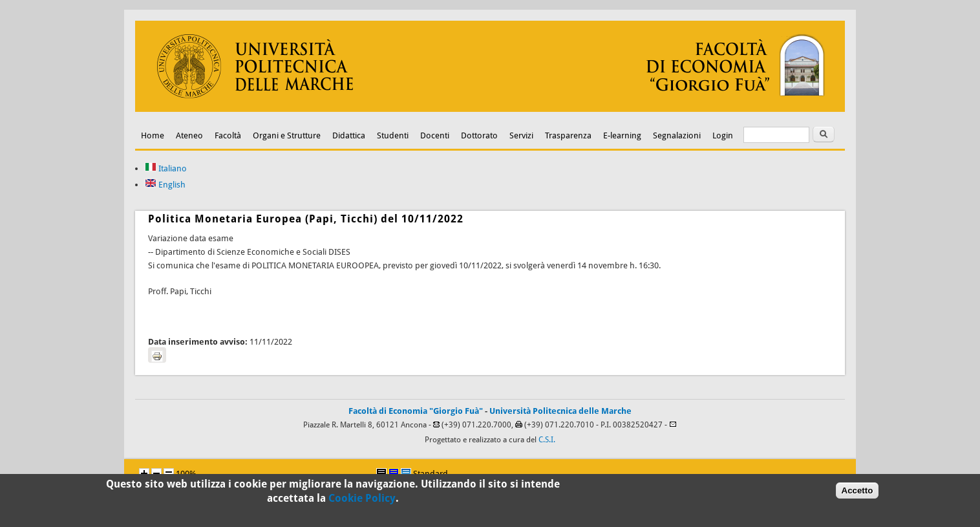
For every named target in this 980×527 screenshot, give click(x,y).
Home (153, 135)
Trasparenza (568, 135)
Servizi (521, 135)
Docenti (435, 135)
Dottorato (479, 135)
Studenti (393, 135)
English (165, 185)
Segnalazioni (677, 135)
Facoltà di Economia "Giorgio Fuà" (416, 411)
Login (723, 135)
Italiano (166, 168)
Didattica (349, 135)
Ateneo (189, 135)
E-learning (622, 135)
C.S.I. (547, 440)
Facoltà (228, 135)
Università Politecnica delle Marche (560, 411)
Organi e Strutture (287, 135)
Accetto (857, 492)
